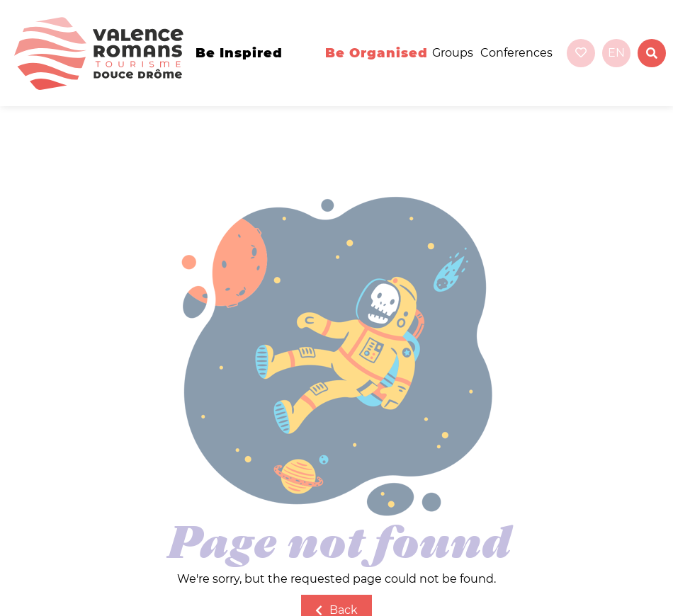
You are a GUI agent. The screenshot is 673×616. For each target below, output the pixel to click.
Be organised (377, 53)
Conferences (516, 53)
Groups (453, 53)
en (616, 53)
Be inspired (239, 53)
